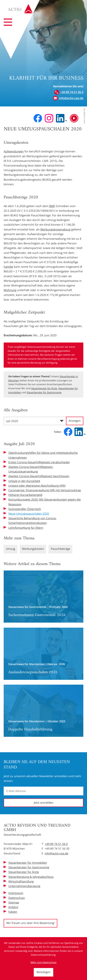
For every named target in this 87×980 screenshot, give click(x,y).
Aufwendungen (14, 151)
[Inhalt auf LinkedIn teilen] (80, 432)
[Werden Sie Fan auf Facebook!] (38, 118)
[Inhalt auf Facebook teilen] (68, 432)
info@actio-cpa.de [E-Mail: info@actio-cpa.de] (56, 853)
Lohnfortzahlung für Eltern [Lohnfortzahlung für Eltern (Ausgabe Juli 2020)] (26, 528)
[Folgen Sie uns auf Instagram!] (49, 118)
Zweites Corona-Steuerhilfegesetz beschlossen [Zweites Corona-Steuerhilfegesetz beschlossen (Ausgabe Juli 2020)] (39, 476)
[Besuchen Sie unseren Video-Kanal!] (74, 118)
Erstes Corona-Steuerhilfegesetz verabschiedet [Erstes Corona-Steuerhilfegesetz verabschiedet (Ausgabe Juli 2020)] (39, 462)
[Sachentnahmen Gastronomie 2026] (43, 597)
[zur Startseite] (21, 9)
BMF (52, 206)
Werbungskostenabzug (55, 229)
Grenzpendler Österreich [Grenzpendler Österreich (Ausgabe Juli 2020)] (25, 509)
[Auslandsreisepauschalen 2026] (43, 654)
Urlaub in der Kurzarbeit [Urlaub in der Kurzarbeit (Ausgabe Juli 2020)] (24, 481)
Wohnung (10, 290)
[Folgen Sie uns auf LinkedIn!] (61, 118)
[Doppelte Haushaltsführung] (43, 711)
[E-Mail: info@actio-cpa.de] (68, 98)
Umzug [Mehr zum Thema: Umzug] (11, 549)
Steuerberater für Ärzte (44, 388)
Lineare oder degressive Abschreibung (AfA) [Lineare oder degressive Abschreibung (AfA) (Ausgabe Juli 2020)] (37, 486)
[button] (69, 92)
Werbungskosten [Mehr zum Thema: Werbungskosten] (33, 549)
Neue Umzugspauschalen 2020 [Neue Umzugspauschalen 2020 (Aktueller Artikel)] (29, 514)
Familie (8, 267)
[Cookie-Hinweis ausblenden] (43, 972)
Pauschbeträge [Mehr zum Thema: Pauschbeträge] (61, 549)
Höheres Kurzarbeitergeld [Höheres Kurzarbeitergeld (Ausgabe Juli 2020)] (25, 495)
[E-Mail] (43, 791)
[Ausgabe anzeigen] (75, 421)
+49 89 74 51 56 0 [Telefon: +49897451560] (56, 844)
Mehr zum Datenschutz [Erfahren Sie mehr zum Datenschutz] (43, 962)
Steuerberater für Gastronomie (44, 392)
